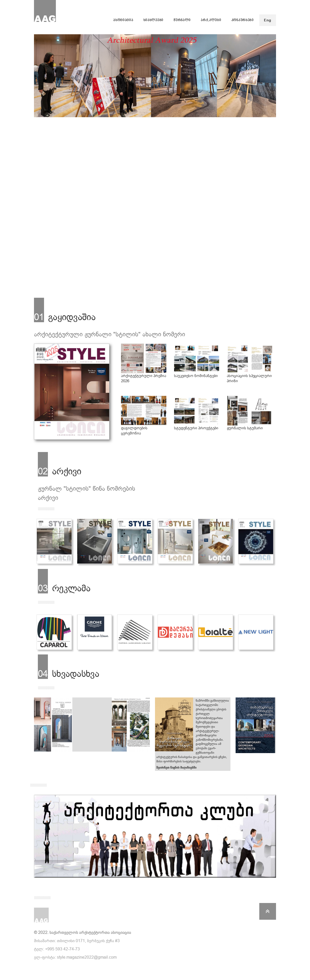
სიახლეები (153, 20)
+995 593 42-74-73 (62, 949)
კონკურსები (243, 20)
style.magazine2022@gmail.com (87, 957)
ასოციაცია (123, 20)
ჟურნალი (182, 20)
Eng (268, 20)
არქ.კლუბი (211, 20)
